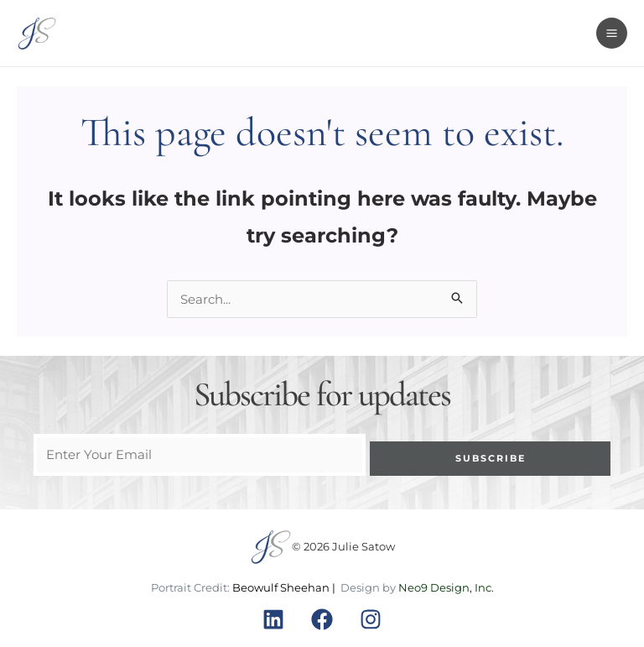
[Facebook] (322, 619)
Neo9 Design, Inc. (446, 587)
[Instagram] (371, 619)
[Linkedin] (273, 619)
